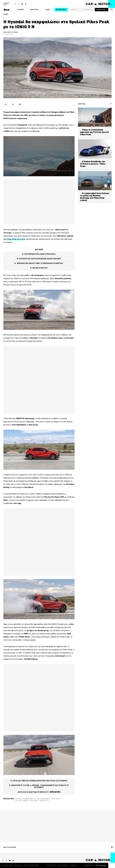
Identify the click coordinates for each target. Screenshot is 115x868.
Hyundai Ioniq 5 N (29, 799)
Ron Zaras (34, 801)
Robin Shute (44, 801)
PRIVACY (73, 865)
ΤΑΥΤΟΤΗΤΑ (51, 865)
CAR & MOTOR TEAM (11, 32)
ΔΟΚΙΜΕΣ (21, 10)
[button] (6, 4)
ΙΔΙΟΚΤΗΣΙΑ (34, 10)
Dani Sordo (56, 799)
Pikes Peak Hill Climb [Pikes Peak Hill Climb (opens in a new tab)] (16, 239)
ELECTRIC (61, 10)
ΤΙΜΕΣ (48, 10)
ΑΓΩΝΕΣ (6, 14)
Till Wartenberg (22, 801)
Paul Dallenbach (43, 799)
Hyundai (18, 799)
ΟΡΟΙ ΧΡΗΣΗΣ (63, 865)
